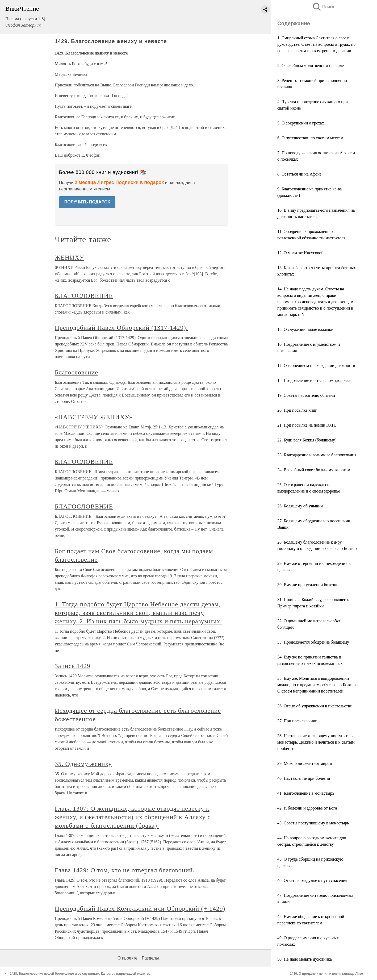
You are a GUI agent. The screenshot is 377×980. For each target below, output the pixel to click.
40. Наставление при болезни (304, 778)
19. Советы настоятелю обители (306, 395)
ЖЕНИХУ (70, 257)
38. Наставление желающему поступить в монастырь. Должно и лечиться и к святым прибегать (316, 742)
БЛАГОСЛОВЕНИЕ (84, 296)
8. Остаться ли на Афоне (299, 174)
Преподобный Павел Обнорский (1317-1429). (121, 328)
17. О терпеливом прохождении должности (316, 366)
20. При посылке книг (297, 410)
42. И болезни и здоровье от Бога (307, 808)
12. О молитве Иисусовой (300, 253)
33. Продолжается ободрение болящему (313, 642)
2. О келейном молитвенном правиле (311, 66)
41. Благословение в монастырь (306, 793)
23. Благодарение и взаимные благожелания (317, 455)
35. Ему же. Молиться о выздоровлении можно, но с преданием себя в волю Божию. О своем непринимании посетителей (317, 685)
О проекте (127, 958)
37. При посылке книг (297, 721)
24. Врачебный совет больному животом (314, 470)
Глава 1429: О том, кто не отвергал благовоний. (125, 870)
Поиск (323, 7)
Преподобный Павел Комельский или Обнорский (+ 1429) (140, 908)
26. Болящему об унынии (300, 506)
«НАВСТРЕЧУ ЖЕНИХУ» (94, 417)
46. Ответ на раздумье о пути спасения (312, 880)
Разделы (150, 958)
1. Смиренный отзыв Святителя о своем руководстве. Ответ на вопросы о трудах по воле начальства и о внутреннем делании (316, 44)
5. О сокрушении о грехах (301, 123)
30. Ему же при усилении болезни (308, 585)
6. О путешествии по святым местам (310, 138)
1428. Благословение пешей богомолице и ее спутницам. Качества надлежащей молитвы (81, 974)
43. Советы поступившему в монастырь (313, 823)
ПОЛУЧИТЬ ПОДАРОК (87, 202)
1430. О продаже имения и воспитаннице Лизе (326, 974)
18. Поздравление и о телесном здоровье (314, 380)
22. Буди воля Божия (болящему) (307, 440)
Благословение (76, 372)
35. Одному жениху (83, 764)
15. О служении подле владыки (305, 329)
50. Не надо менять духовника (305, 959)
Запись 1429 (73, 666)
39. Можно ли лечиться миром (305, 763)
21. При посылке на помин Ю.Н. (307, 425)
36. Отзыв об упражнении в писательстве (315, 706)
